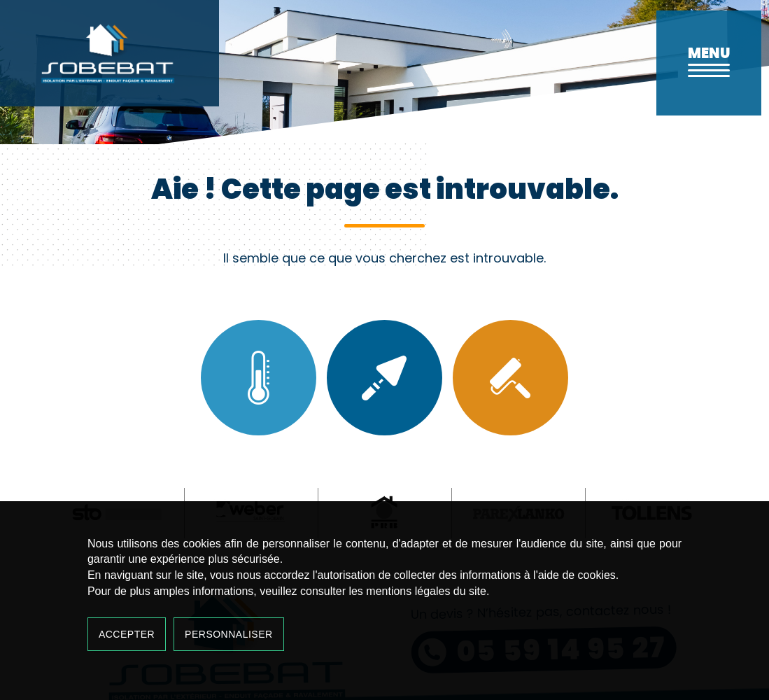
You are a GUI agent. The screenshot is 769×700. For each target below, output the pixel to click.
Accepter (127, 634)
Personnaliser (229, 634)
